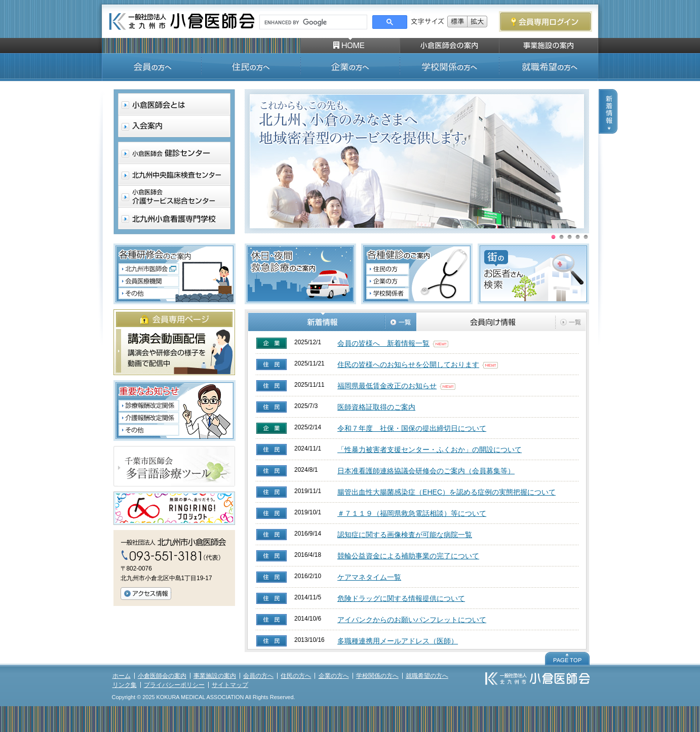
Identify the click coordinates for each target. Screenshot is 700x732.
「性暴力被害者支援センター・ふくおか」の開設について (430, 450)
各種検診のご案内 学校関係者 (387, 295)
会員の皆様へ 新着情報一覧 (383, 343)
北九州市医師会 (149, 269)
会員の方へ (258, 676)
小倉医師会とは (174, 105)
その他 (149, 294)
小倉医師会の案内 (162, 676)
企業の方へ (334, 676)
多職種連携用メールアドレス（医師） (398, 641)
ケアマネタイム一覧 (369, 577)
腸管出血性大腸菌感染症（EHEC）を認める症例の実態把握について (446, 492)
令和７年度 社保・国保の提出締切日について (412, 428)
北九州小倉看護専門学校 (174, 218)
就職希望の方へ (427, 676)
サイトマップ (230, 685)
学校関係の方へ (377, 676)
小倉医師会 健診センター (174, 153)
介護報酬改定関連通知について (149, 418)
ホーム (122, 676)
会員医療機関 (149, 281)
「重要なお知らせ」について (149, 430)
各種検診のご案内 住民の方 (387, 268)
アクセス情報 (146, 594)
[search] (312, 22)
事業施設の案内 (215, 676)
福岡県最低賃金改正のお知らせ (387, 386)
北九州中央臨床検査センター (174, 174)
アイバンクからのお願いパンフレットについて (412, 620)
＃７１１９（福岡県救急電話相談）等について (412, 513)
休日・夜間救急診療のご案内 (300, 274)
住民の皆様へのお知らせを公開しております (408, 364)
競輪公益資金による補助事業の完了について (408, 556)
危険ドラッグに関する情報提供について (401, 598)
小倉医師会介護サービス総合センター (174, 196)
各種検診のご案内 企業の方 (387, 281)
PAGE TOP (567, 659)
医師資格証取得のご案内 (376, 407)
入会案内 (174, 126)
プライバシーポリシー (174, 685)
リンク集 (125, 685)
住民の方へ (296, 676)
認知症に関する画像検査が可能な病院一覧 (405, 535)
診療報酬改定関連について (149, 406)
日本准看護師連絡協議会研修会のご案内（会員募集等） (426, 471)
